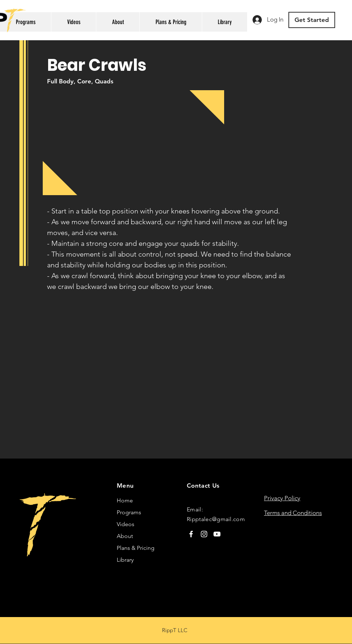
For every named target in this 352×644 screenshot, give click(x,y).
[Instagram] (204, 534)
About (125, 536)
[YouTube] (217, 534)
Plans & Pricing (136, 548)
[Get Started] (312, 20)
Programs (129, 512)
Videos (126, 524)
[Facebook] (191, 534)
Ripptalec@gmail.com (216, 519)
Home (125, 500)
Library (125, 560)
